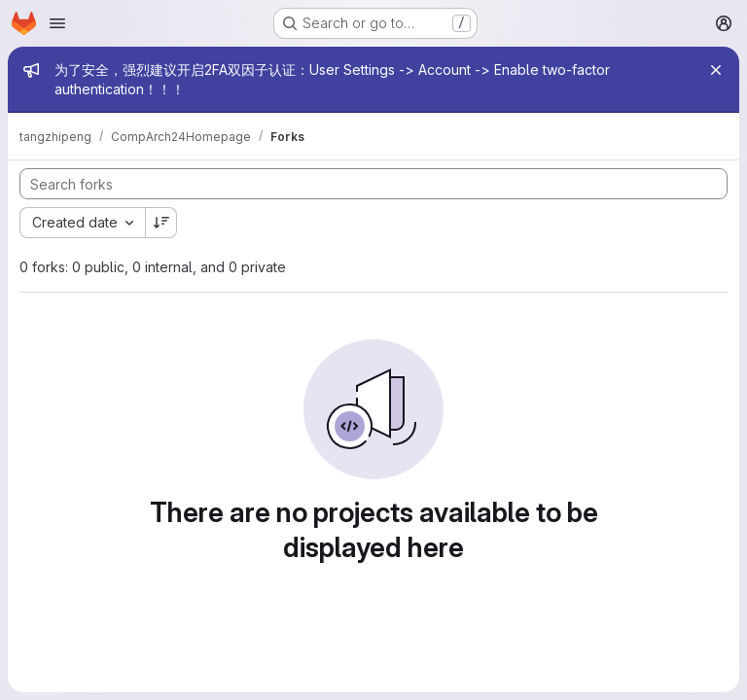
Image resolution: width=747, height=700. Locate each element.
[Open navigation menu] (57, 23)
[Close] (716, 70)
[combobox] (82, 223)
